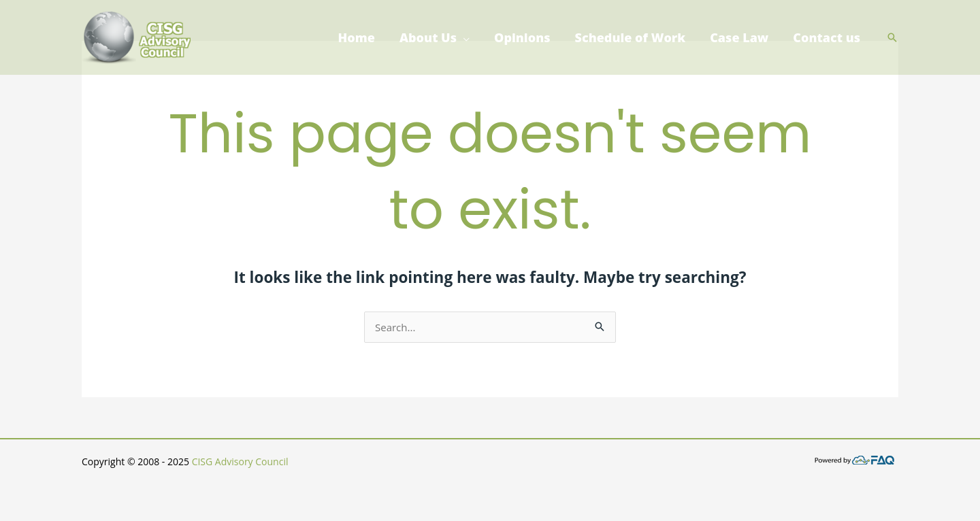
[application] (463, 37)
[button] (892, 37)
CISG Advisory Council (240, 461)
